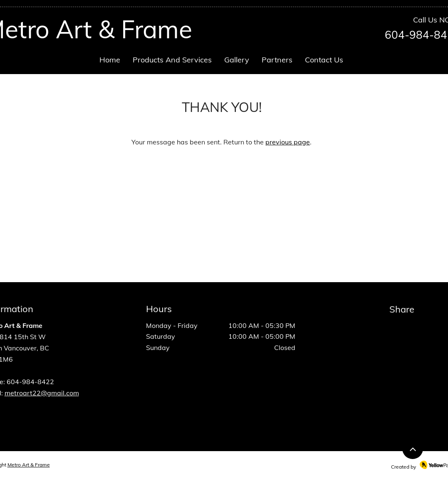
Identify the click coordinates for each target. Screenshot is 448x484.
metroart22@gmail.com (42, 393)
